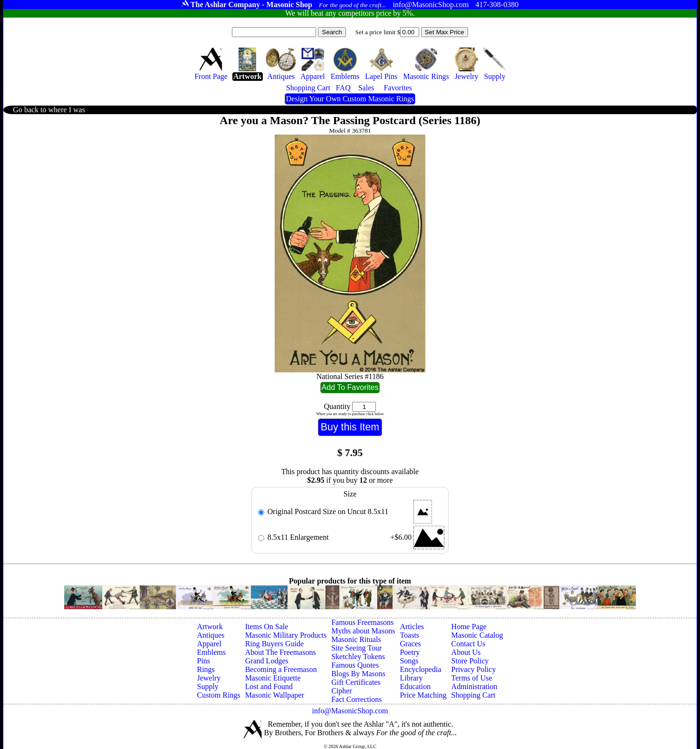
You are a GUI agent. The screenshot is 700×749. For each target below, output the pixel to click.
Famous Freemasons (362, 622)
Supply (207, 686)
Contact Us (469, 644)
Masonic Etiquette (273, 678)
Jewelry (209, 678)
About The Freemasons (281, 652)
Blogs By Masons (358, 674)
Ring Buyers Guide (275, 644)
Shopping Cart (474, 695)
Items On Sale (267, 627)
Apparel (209, 644)
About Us (466, 652)
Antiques (211, 635)
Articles (412, 627)
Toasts (409, 635)
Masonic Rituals (356, 639)
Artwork (210, 627)
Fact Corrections (356, 699)
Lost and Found (269, 686)
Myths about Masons (363, 631)
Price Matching (423, 695)
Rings (206, 669)
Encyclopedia (420, 669)
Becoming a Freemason (281, 669)
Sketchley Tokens (358, 657)
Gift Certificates (356, 682)
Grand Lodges (267, 661)
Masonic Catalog (477, 635)
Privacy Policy (474, 669)
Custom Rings (218, 695)
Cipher (342, 691)
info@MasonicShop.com (350, 711)
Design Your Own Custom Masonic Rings (350, 99)
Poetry (410, 652)
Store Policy (470, 661)
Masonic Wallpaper (275, 695)
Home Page (469, 627)
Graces (410, 644)
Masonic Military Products (286, 635)
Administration (475, 686)
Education (415, 686)
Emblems (211, 652)
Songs (409, 661)
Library (411, 678)
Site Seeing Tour (356, 648)
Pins (203, 661)
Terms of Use (472, 678)
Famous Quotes (355, 665)
